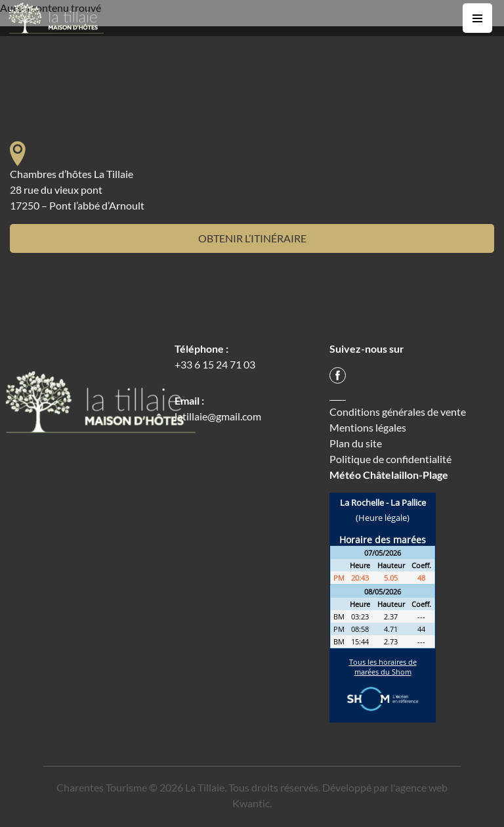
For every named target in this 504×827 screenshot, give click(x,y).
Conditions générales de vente (398, 412)
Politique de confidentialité (390, 459)
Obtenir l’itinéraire (252, 238)
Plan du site (356, 443)
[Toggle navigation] (477, 18)
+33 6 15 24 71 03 (215, 364)
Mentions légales (368, 427)
